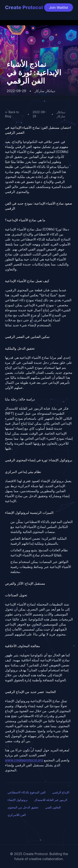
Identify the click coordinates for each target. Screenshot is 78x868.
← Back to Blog (12, 114)
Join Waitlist (59, 8)
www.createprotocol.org (24, 760)
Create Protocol (24, 7)
